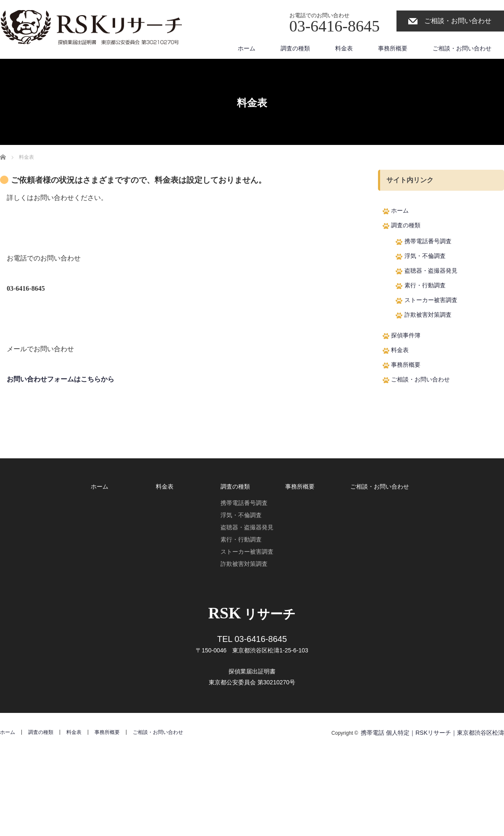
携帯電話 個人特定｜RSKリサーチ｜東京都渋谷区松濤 (432, 733)
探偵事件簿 (406, 335)
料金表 (344, 48)
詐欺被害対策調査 (428, 315)
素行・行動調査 (425, 285)
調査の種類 (295, 48)
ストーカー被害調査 (431, 300)
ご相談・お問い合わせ (458, 21)
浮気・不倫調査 (425, 256)
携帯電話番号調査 (428, 241)
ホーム (247, 48)
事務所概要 (393, 48)
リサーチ (252, 614)
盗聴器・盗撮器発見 (431, 271)
